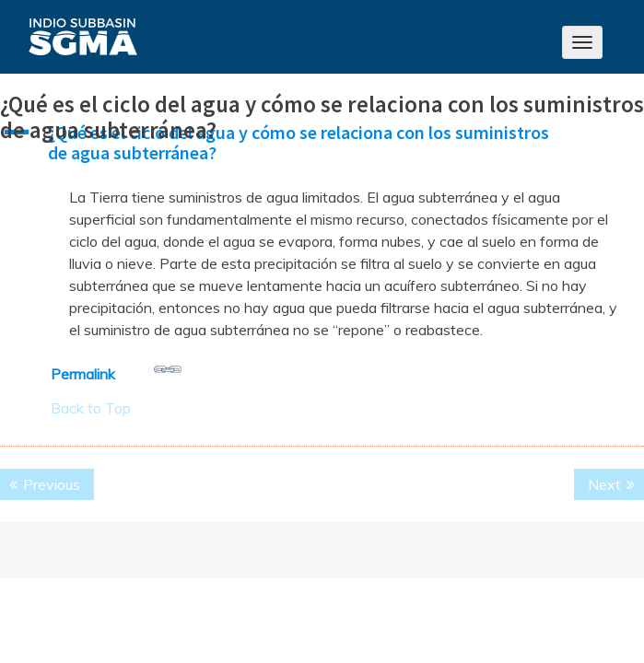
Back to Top (91, 408)
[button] (322, 147)
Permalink (116, 369)
